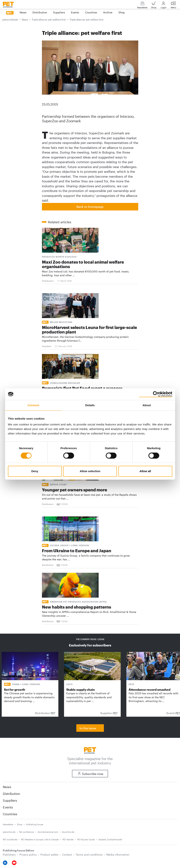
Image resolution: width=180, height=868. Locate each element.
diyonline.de (68, 832)
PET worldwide (10, 839)
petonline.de (9, 832)
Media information (118, 855)
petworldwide (10, 20)
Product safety (49, 855)
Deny (35, 471)
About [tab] (147, 405)
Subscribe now (90, 774)
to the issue (88, 728)
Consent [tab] (33, 405)
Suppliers (10, 800)
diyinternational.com (48, 832)
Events (8, 807)
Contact (67, 855)
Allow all (145, 471)
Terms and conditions (89, 855)
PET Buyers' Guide (86, 839)
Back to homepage (90, 207)
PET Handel (68, 839)
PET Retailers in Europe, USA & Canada (40, 839)
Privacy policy (28, 855)
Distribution (11, 794)
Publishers (9, 855)
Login (164, 6)
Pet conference (26, 832)
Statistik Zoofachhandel (110, 839)
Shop (154, 6)
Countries (10, 814)
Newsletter (142, 6)
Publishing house (35, 824)
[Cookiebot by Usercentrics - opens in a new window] (156, 394)
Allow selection (90, 471)
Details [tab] (90, 405)
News (25, 20)
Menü (173, 6)
